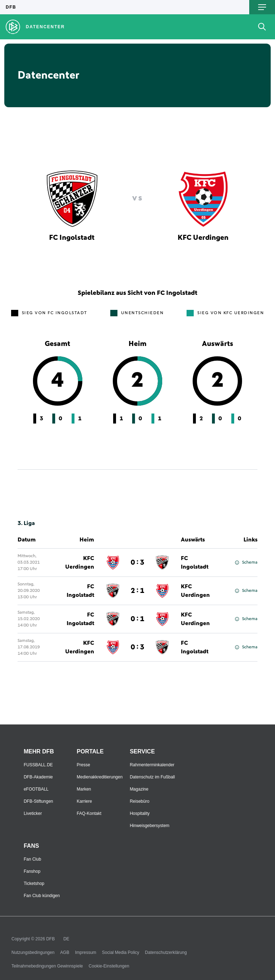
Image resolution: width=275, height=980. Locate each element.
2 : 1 (137, 591)
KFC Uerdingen (80, 563)
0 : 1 (137, 619)
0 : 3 (137, 563)
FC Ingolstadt (195, 563)
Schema (246, 563)
